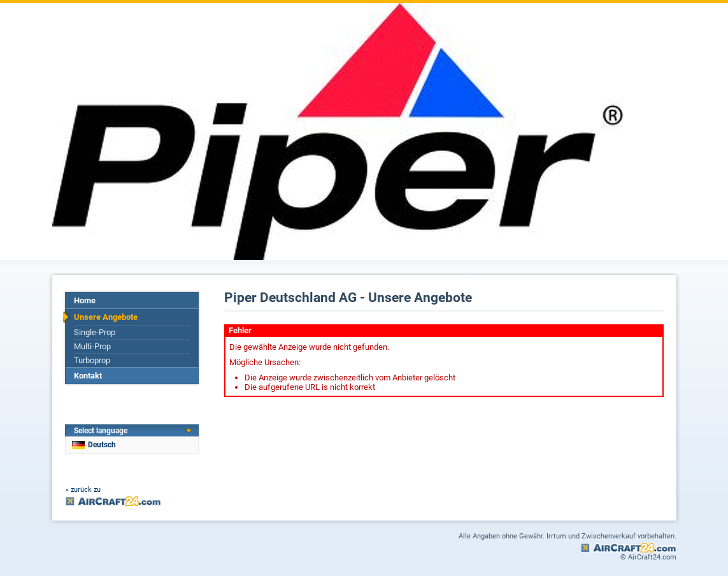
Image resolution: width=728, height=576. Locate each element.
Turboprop (92, 360)
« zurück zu (83, 490)
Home (85, 300)
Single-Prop (95, 332)
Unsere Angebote (106, 317)
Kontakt (88, 376)
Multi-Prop (92, 346)
